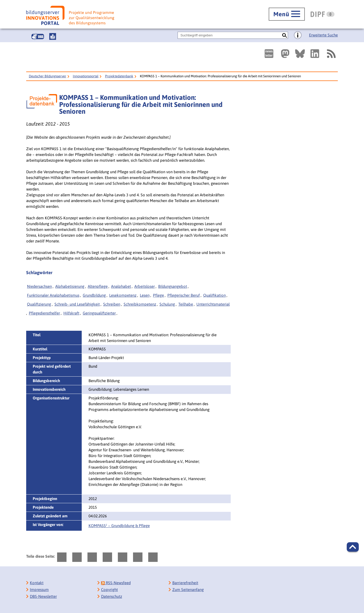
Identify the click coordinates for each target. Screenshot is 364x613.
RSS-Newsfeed (116, 583)
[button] (353, 547)
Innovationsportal (86, 76)
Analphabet (121, 286)
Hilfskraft (71, 313)
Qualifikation (214, 295)
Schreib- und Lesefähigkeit (77, 304)
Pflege (158, 295)
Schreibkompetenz (140, 304)
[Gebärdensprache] (38, 36)
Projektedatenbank (119, 76)
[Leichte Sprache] (53, 36)
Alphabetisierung (70, 286)
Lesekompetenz (123, 295)
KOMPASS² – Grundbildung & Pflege (119, 526)
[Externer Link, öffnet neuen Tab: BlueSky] (300, 54)
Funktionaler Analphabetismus (53, 295)
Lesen (145, 295)
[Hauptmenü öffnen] (287, 14)
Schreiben (112, 304)
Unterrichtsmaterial (213, 304)
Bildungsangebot (173, 286)
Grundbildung (94, 295)
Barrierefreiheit (185, 583)
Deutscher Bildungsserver (48, 76)
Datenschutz (112, 596)
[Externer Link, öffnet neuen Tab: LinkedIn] (315, 54)
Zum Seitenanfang (188, 590)
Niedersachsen (39, 286)
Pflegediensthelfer (44, 313)
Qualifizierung (39, 304)
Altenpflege (98, 286)
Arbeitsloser (145, 286)
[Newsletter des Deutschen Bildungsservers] (269, 54)
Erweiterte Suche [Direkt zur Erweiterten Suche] (323, 35)
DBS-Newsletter (43, 596)
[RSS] (331, 54)
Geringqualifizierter (99, 313)
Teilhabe (186, 304)
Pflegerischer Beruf (184, 295)
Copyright (109, 590)
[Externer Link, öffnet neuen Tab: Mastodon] (285, 54)
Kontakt (37, 583)
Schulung (167, 304)
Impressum (39, 590)
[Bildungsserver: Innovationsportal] (70, 15)
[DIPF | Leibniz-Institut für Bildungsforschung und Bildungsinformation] (322, 14)
